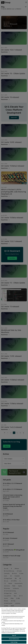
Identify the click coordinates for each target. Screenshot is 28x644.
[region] (14, 626)
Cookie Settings (14, 642)
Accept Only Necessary (14, 639)
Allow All (14, 635)
